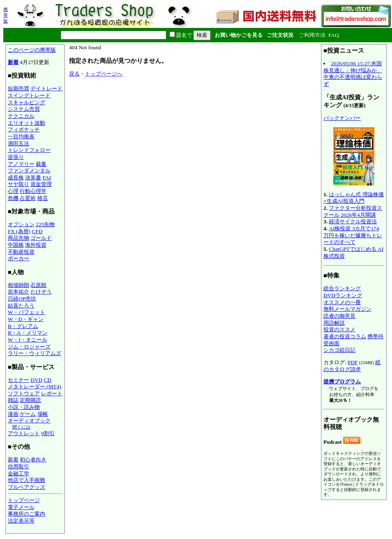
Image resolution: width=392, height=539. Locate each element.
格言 (43, 198)
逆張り (16, 157)
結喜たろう (21, 306)
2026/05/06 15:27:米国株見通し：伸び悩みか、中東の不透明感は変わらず (353, 74)
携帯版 (6, 15)
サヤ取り (18, 184)
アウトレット (24, 433)
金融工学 (18, 474)
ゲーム (28, 414)
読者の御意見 (339, 316)
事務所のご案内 (26, 514)
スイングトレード (29, 95)
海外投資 (36, 245)
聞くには (21, 427)
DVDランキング (343, 295)
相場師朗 (18, 285)
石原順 (38, 285)
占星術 (28, 198)
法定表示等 (21, 521)
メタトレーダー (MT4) (34, 386)
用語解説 (334, 323)
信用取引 (18, 467)
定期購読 (30, 400)
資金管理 (41, 184)
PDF (353, 362)
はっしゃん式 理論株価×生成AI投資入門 (354, 198)
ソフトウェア (24, 393)
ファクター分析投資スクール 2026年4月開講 (353, 211)
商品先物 (18, 238)
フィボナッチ (24, 130)
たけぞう (41, 292)
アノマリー (21, 164)
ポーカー (18, 258)
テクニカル (21, 116)
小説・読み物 (24, 407)
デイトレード (46, 88)
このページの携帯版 (32, 50)
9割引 (48, 433)
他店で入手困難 (26, 480)
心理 (13, 191)
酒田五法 (18, 143)
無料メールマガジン (347, 309)
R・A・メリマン (28, 333)
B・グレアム (23, 326)
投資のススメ (339, 329)
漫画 (13, 414)
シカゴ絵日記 (339, 350)
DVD (36, 380)
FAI (47, 178)
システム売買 (24, 109)
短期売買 (18, 88)
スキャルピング (26, 102)
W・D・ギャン (26, 319)
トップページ (24, 500)
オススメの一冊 (342, 302)
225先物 (45, 224)
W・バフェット (26, 312)
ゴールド (41, 238)
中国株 (16, 245)
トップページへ (104, 74)
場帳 (43, 414)
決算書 (33, 178)
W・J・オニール (28, 340)
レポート (52, 393)
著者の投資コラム (345, 336)
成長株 (16, 178)
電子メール (21, 507)
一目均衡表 (21, 136)
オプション (21, 224)
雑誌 (13, 400)
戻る (74, 74)
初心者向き (33, 460)
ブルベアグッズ (26, 487)
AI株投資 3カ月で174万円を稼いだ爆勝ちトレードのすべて (353, 235)
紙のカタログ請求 (352, 366)
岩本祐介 (18, 292)
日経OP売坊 (22, 299)
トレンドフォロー (29, 150)
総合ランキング (342, 288)
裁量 (41, 164)
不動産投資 (21, 252)
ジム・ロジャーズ (29, 347)
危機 (13, 198)
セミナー (18, 380)
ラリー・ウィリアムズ (34, 353)
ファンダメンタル (29, 171)
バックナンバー (342, 118)
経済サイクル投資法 (353, 221)
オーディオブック (29, 421)
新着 (13, 62)
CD (48, 380)
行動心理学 (33, 191)
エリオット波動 (26, 123)
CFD (37, 231)
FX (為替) (19, 231)
